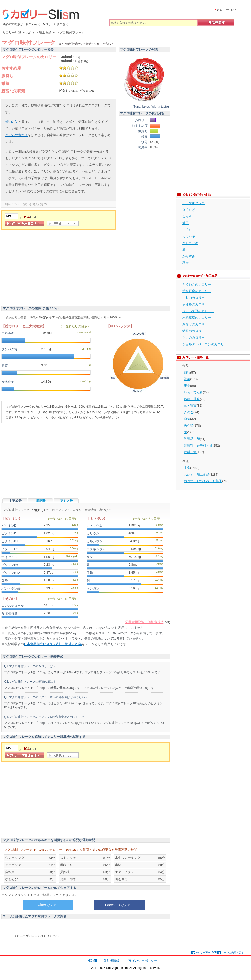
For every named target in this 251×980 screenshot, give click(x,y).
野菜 (187, 379)
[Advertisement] (43, 269)
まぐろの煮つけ (17, 135)
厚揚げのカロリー (195, 324)
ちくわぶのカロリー (197, 284)
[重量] (12, 216)
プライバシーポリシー (141, 961)
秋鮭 (186, 263)
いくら (187, 230)
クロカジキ (190, 243)
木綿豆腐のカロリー (197, 318)
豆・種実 (190, 406)
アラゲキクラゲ (194, 203)
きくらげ (189, 210)
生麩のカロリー (194, 298)
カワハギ (189, 236)
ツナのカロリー (194, 338)
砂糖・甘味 (192, 399)
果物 (187, 386)
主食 (187, 468)
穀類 (187, 372)
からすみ (189, 256)
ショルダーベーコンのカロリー (205, 344)
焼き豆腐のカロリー (197, 291)
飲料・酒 (190, 452)
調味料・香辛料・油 (198, 445)
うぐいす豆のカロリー (198, 311)
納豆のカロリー (194, 331)
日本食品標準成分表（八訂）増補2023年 (53, 644)
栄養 (5, 83)
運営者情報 (111, 961)
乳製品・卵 (192, 439)
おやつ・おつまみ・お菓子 (203, 481)
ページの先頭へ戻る (233, 953)
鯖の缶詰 (12, 122)
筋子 (186, 223)
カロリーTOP (226, 10)
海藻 (187, 419)
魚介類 (189, 425)
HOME (93, 960)
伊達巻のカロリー (195, 304)
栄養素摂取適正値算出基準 (144, 622)
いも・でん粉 (193, 392)
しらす (187, 216)
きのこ (189, 412)
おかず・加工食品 (197, 474)
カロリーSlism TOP (206, 953)
